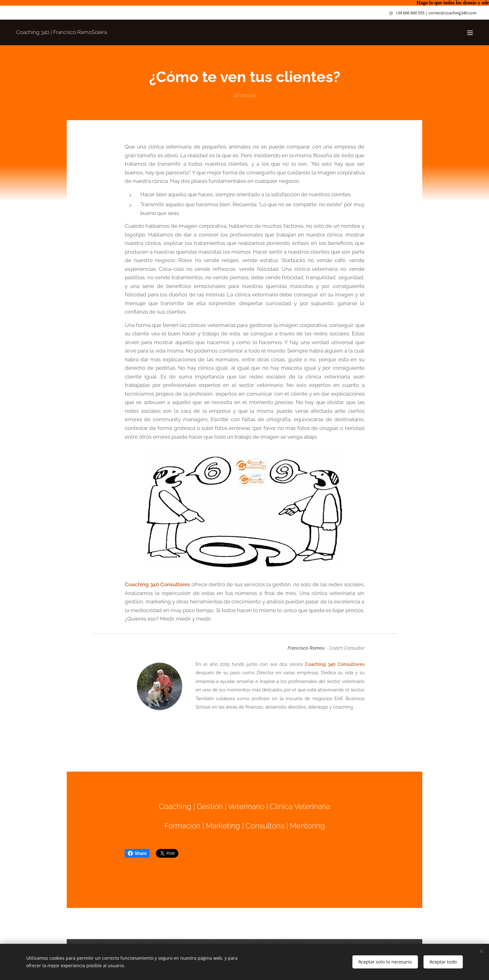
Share (137, 853)
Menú (470, 33)
